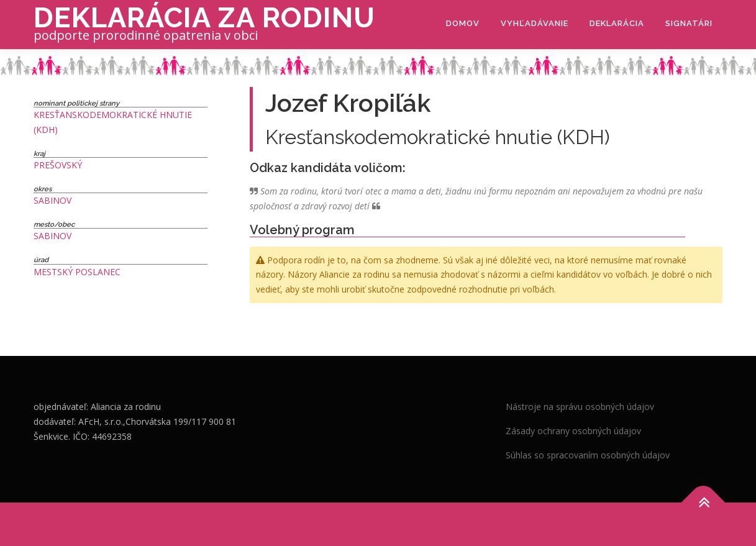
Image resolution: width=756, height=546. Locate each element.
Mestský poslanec (77, 272)
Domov (463, 23)
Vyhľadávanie (535, 23)
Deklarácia (617, 23)
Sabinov (52, 200)
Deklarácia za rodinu (204, 18)
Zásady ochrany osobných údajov (573, 431)
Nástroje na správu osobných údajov (580, 407)
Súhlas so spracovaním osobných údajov (588, 455)
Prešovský (58, 165)
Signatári (689, 23)
